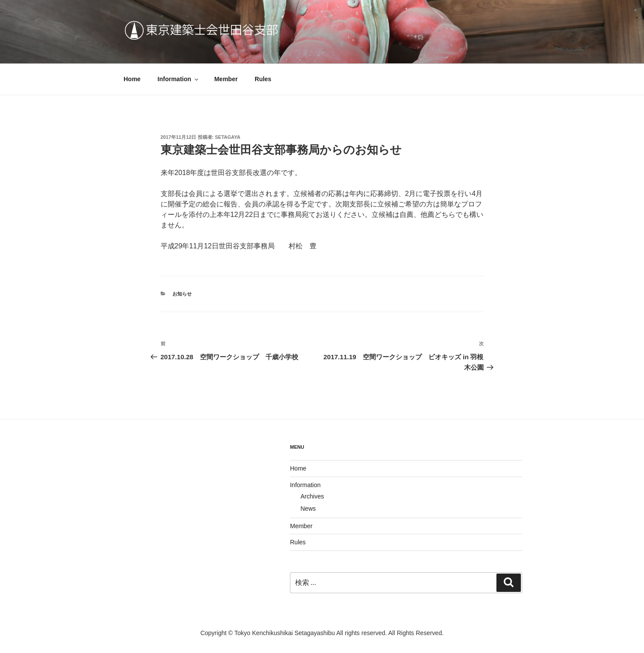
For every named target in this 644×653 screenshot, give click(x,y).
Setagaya (227, 137)
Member (226, 79)
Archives (312, 496)
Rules (263, 79)
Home (132, 79)
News (308, 509)
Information (179, 79)
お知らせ (182, 294)
